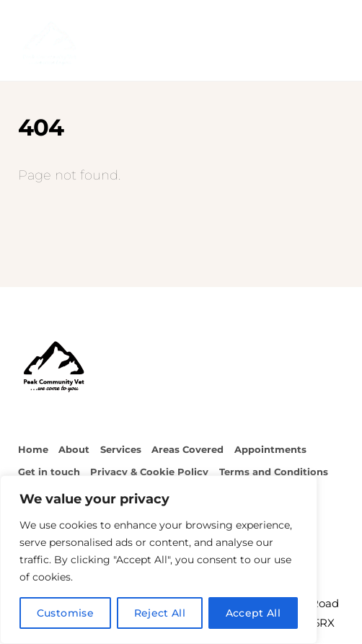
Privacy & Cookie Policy (149, 472)
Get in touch (49, 472)
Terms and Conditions (274, 472)
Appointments (270, 449)
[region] (159, 560)
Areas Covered (187, 449)
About (74, 449)
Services (121, 449)
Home (33, 449)
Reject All (160, 613)
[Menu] (330, 19)
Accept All (253, 613)
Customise (65, 613)
